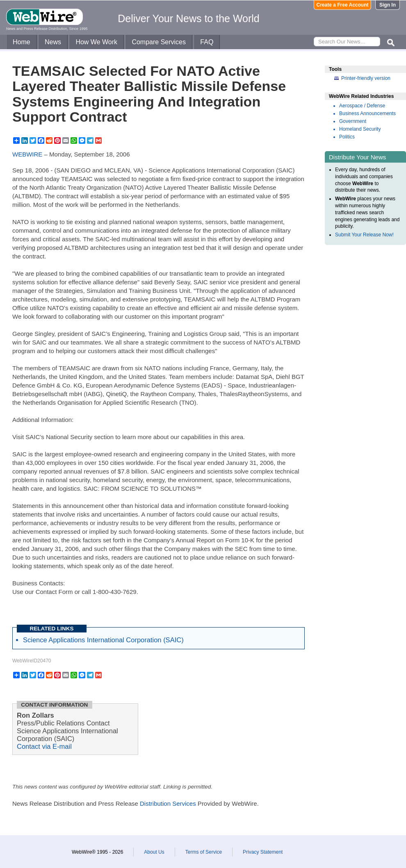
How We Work (96, 42)
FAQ (207, 42)
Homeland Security (360, 129)
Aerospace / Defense (362, 106)
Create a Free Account (343, 5)
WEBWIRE (27, 154)
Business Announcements (367, 113)
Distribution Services (168, 803)
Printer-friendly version (366, 78)
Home (22, 42)
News (53, 42)
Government (353, 121)
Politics (347, 137)
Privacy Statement (263, 852)
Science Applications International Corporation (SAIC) (103, 640)
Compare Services (159, 42)
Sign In (388, 5)
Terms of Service (204, 852)
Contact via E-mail (44, 746)
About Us (154, 852)
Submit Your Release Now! (364, 235)
